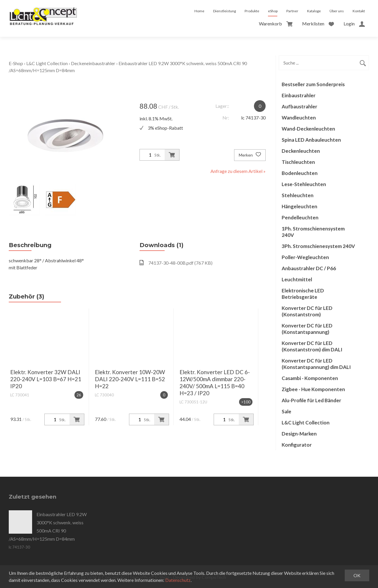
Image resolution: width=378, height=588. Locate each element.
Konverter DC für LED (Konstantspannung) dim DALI (316, 364)
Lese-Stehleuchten (304, 184)
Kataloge (314, 11)
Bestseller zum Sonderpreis (313, 84)
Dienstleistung (224, 11)
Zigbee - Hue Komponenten (313, 389)
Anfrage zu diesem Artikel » (238, 171)
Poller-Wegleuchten (305, 257)
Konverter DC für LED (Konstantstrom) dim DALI (312, 346)
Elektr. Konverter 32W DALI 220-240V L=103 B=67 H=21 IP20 (46, 379)
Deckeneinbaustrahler (93, 63)
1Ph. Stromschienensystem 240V (313, 232)
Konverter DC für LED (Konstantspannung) (307, 329)
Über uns (337, 11)
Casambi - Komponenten (310, 378)
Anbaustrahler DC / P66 (309, 268)
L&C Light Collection (47, 63)
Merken (250, 155)
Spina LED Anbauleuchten (311, 140)
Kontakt (359, 11)
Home (199, 11)
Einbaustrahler (299, 95)
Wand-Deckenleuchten (308, 129)
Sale (286, 411)
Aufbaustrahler (299, 106)
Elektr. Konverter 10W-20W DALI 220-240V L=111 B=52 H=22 (130, 379)
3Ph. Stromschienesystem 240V (318, 246)
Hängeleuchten (299, 206)
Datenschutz (178, 580)
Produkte (252, 11)
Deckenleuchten (301, 151)
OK (357, 575)
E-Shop (16, 63)
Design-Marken (299, 434)
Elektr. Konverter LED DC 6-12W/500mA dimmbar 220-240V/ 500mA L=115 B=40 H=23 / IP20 (215, 383)
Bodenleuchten (300, 173)
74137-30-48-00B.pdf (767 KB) (176, 263)
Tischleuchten (298, 162)
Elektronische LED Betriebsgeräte (303, 294)
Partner (292, 11)
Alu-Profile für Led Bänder (311, 400)
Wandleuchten (299, 118)
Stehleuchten (298, 195)
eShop (273, 11)
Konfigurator (297, 445)
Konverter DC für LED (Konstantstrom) (307, 311)
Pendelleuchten (300, 217)
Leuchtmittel (297, 279)
